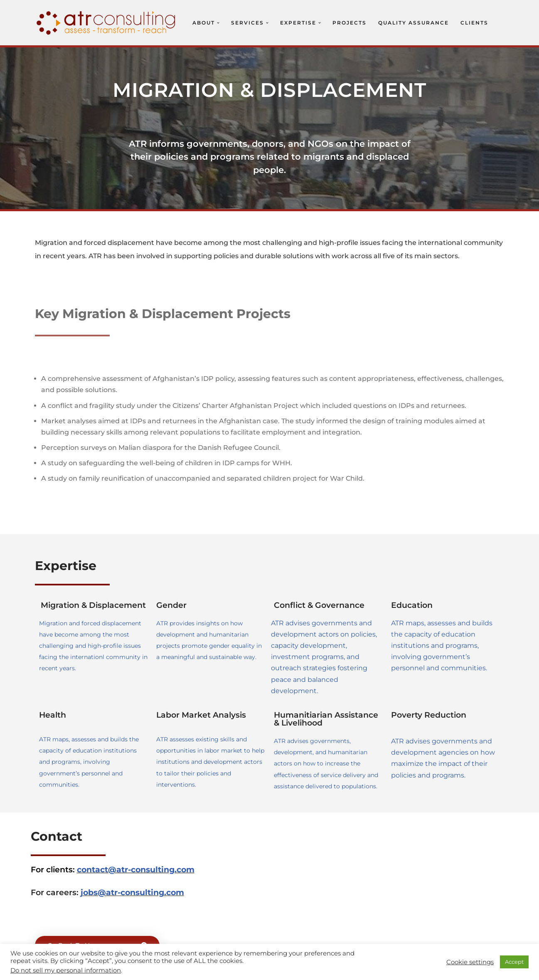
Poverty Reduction (429, 715)
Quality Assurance (413, 23)
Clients (474, 23)
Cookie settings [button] (470, 962)
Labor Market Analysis (201, 715)
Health (53, 715)
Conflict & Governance (319, 605)
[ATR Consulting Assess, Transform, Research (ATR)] (106, 23)
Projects (349, 23)
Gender (171, 605)
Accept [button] (514, 962)
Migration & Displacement (93, 605)
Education (412, 605)
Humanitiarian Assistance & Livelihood (326, 719)
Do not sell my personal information (66, 970)
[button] (218, 23)
